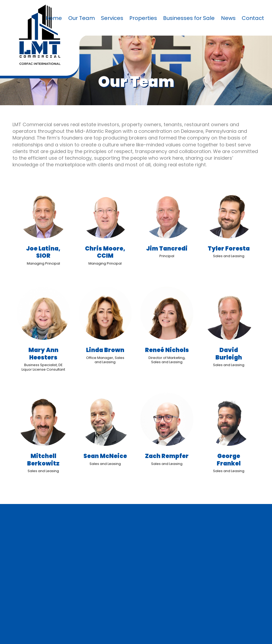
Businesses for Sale (189, 18)
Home (54, 18)
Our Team (82, 18)
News (228, 18)
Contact (253, 18)
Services (112, 18)
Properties (143, 18)
